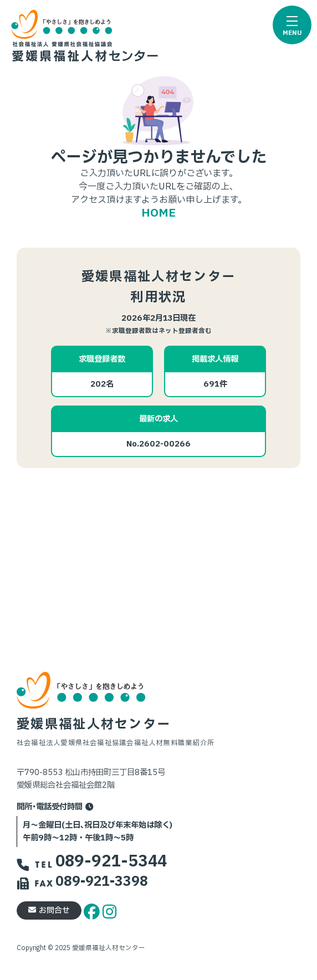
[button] (292, 25)
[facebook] (93, 910)
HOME (158, 213)
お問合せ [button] (49, 910)
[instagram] (109, 910)
